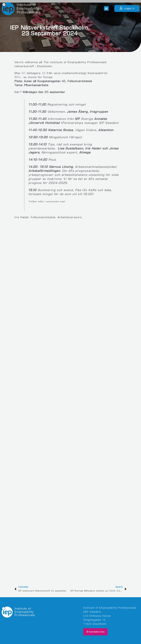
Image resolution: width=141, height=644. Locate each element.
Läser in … (70, 399)
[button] (106, 8)
